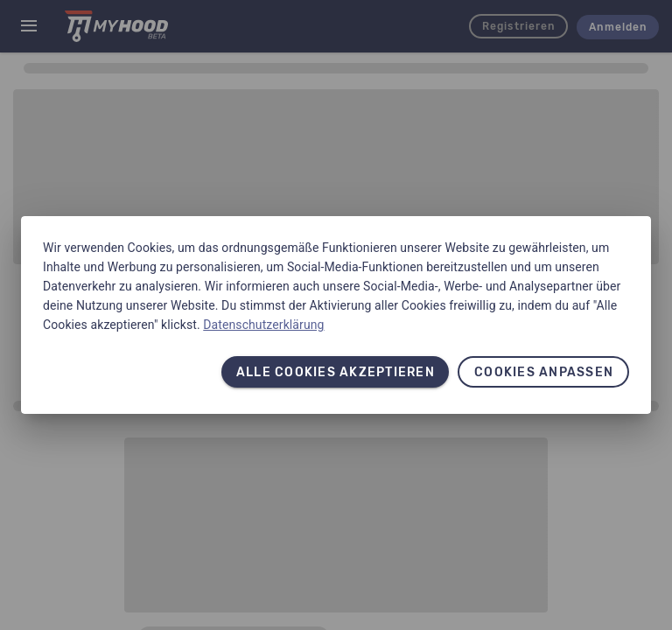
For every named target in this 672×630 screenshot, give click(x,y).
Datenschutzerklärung (263, 325)
